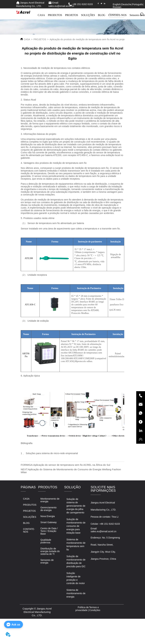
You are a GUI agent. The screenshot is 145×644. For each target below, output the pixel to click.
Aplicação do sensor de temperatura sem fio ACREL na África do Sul (72, 465)
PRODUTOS (55, 15)
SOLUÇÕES (88, 15)
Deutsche (126, 4)
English (117, 4)
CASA (41, 15)
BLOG (102, 15)
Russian (117, 7)
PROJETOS (72, 15)
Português (138, 4)
